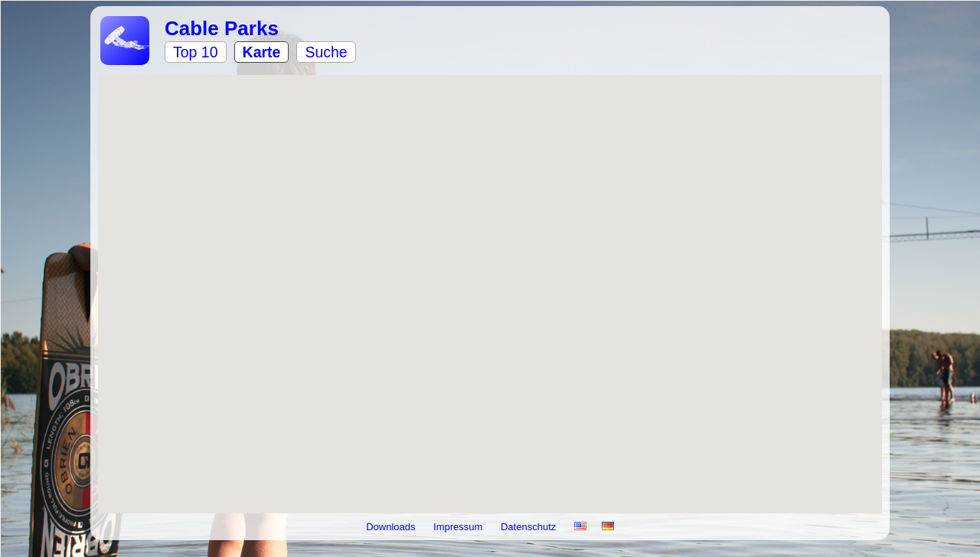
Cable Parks (222, 28)
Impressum (459, 527)
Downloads (392, 527)
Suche (326, 52)
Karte (262, 52)
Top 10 (196, 52)
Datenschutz (530, 527)
